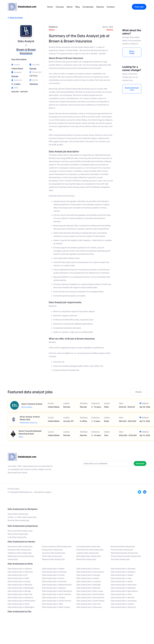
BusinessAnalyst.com (132, 89)
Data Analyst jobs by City (19, 611)
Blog (78, 7)
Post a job (139, 7)
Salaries (100, 7)
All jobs (139, 392)
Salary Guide (132, 52)
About (70, 7)
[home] (22, 7)
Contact (111, 7)
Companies (88, 7)
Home (50, 7)
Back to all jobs (15, 18)
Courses (60, 7)
